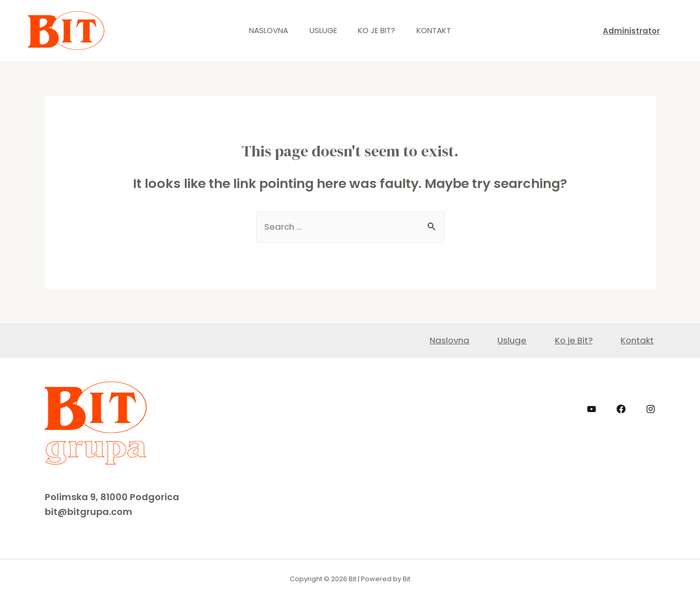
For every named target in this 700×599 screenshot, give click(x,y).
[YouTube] (592, 409)
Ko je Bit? (379, 30)
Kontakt (440, 30)
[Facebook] (621, 409)
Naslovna (262, 30)
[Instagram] (651, 409)
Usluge (321, 30)
